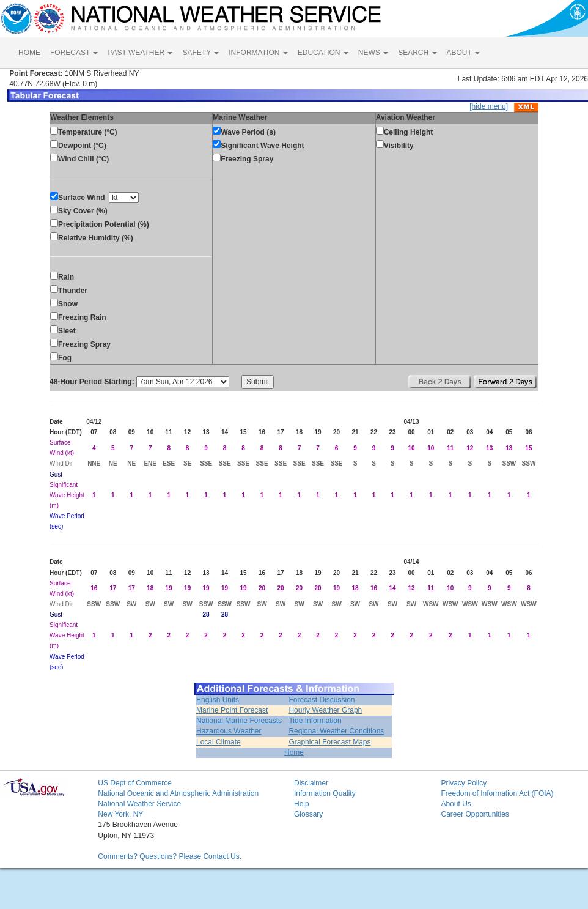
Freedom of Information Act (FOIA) (497, 793)
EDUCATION (323, 53)
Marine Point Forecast (232, 710)
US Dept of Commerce (135, 783)
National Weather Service (139, 804)
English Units (218, 700)
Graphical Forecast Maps (329, 742)
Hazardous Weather (229, 731)
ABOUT (463, 53)
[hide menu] (489, 106)
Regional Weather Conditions (336, 731)
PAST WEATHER (140, 53)
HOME (29, 53)
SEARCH (417, 53)
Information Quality (325, 793)
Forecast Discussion (322, 700)
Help (302, 804)
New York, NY (120, 814)
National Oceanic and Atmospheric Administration (178, 793)
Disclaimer (311, 783)
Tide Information (315, 721)
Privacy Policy (464, 783)
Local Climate (219, 742)
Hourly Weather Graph (325, 710)
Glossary (308, 814)
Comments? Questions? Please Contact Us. (170, 856)
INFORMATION (258, 53)
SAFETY (200, 53)
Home (294, 752)
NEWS (373, 53)
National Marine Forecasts (239, 721)
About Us (456, 804)
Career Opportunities (475, 814)
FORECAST (74, 53)
